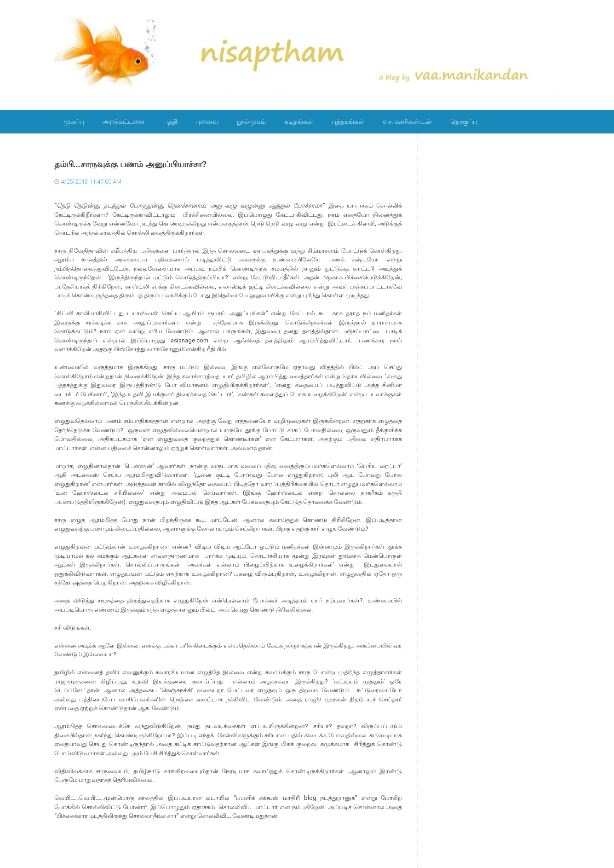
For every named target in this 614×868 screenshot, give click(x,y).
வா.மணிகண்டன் (407, 122)
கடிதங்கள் (299, 122)
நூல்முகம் (251, 122)
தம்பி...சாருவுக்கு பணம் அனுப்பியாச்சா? (131, 164)
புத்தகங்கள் (348, 122)
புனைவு (207, 122)
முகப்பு (74, 122)
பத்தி (170, 122)
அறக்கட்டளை (124, 122)
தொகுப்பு (464, 122)
